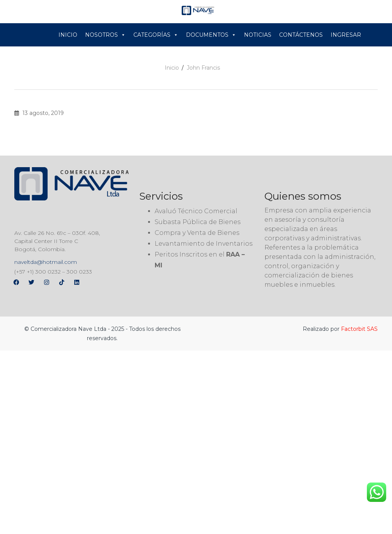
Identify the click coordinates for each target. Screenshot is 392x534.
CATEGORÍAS (156, 35)
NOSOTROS (105, 35)
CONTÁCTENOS (301, 35)
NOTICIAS (258, 35)
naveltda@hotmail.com (46, 262)
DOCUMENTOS (211, 35)
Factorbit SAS (359, 329)
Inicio (172, 68)
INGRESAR (346, 35)
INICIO (68, 35)
